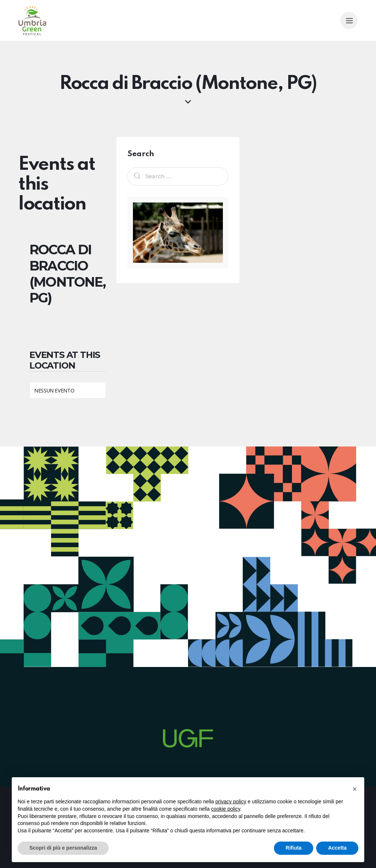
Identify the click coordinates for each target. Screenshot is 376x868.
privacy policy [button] (231, 801)
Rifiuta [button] (294, 848)
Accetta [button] (337, 848)
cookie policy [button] (226, 809)
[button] (355, 789)
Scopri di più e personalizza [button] (63, 848)
